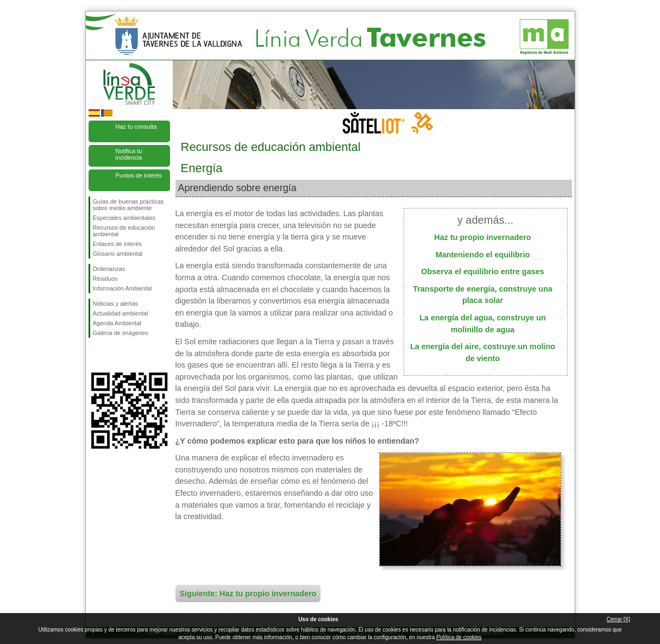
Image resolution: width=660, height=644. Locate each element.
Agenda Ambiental (117, 323)
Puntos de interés (139, 175)
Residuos (105, 279)
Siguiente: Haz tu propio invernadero (248, 594)
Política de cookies (459, 637)
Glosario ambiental (118, 254)
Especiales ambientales (124, 218)
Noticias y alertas (116, 304)
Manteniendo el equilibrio (483, 255)
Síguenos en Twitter (113, 355)
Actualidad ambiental (121, 313)
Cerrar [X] (618, 619)
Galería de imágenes (121, 333)
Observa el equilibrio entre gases (482, 272)
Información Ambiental (122, 288)
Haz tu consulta (136, 127)
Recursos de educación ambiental (124, 231)
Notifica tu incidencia (129, 154)
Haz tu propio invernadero (482, 237)
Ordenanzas (109, 269)
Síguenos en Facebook (95, 355)
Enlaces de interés (118, 244)
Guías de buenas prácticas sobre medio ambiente (128, 205)
